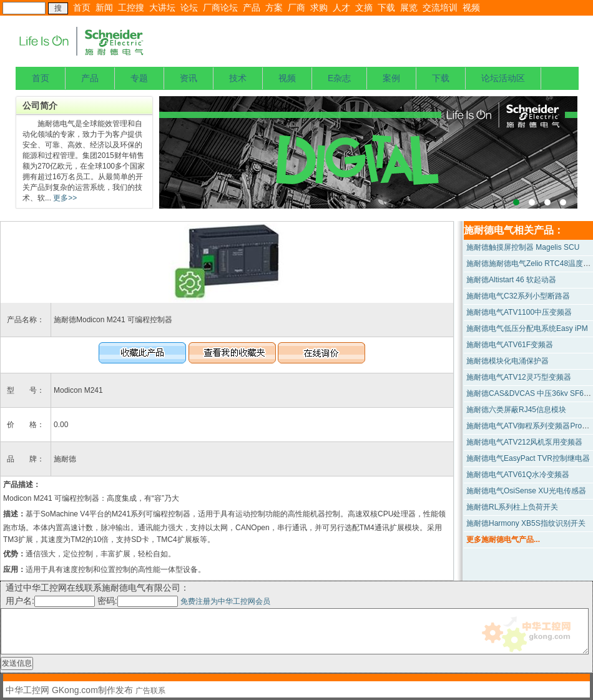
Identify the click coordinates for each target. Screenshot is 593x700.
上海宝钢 (368, 152)
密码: (139, 601)
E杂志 (339, 78)
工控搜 (131, 7)
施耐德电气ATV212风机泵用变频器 (524, 442)
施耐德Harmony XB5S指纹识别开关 (526, 523)
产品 (252, 7)
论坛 (189, 7)
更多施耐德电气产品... (503, 540)
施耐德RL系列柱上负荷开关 (512, 507)
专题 (139, 78)
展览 (409, 7)
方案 (274, 7)
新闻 (104, 7)
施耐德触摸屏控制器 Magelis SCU (523, 247)
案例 (391, 78)
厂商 (296, 7)
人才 (341, 7)
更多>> (64, 198)
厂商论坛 (220, 7)
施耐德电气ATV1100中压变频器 (519, 312)
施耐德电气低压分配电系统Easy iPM (527, 328)
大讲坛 (162, 7)
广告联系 (150, 691)
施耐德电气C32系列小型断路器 (518, 296)
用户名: (50, 601)
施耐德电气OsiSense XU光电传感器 (526, 491)
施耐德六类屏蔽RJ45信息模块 (516, 410)
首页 (82, 7)
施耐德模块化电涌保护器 (507, 361)
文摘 (364, 7)
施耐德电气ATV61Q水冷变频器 (518, 475)
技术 (238, 78)
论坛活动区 (503, 78)
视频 (471, 7)
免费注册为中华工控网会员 (225, 601)
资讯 (189, 78)
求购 (319, 7)
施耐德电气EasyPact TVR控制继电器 (528, 458)
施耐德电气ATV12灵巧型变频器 (519, 377)
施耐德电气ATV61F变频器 (510, 345)
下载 (386, 7)
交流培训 (440, 7)
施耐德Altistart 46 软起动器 (511, 280)
